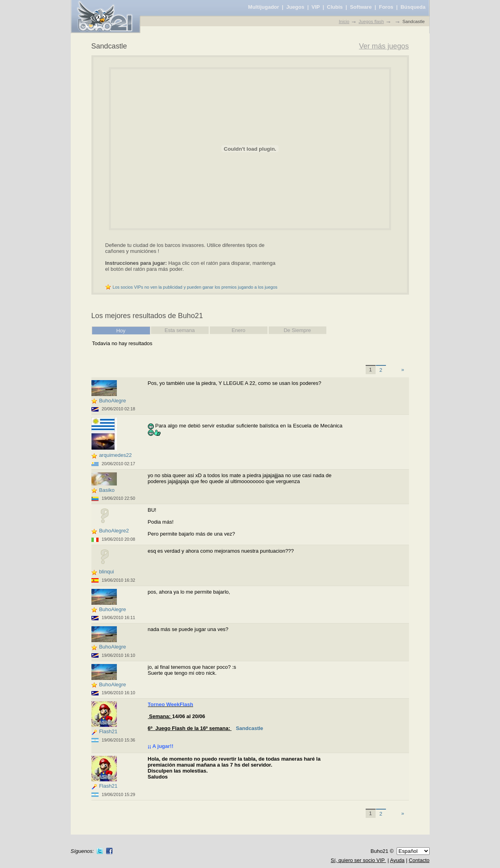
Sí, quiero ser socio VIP (358, 860)
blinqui (107, 572)
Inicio (344, 21)
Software (361, 7)
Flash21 (108, 731)
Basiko (107, 490)
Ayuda (397, 860)
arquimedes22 (115, 455)
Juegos (295, 7)
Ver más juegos (384, 46)
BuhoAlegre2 (114, 531)
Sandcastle (249, 728)
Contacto (419, 860)
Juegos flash (371, 21)
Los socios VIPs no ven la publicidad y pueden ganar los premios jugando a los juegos (195, 287)
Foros (386, 7)
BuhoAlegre (112, 401)
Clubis (335, 7)
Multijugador (264, 7)
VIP (316, 7)
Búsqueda (413, 7)
